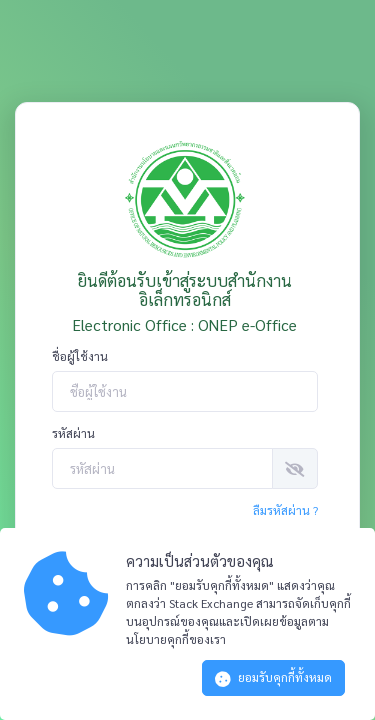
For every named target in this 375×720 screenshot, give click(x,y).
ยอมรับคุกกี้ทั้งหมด (273, 678)
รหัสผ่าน (73, 433)
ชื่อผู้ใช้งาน (80, 356)
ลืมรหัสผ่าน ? (285, 510)
